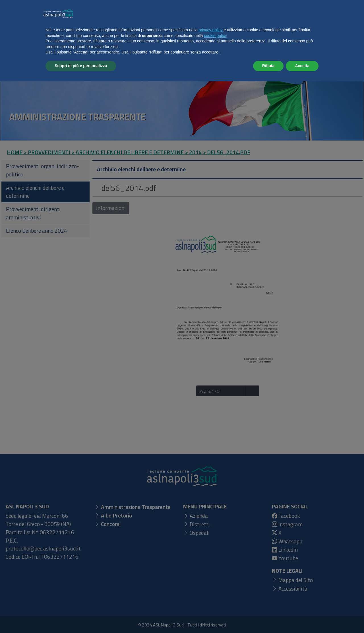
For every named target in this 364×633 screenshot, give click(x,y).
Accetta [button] (302, 617)
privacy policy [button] (211, 582)
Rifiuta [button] (268, 617)
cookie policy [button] (215, 587)
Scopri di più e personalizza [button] (81, 617)
